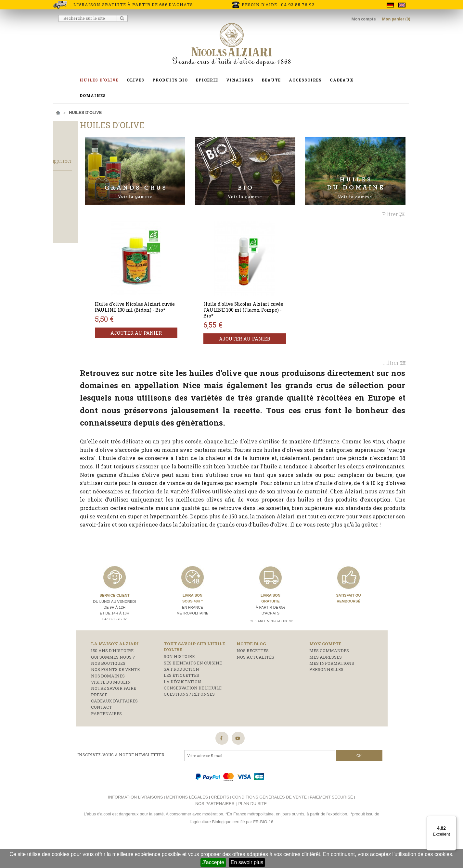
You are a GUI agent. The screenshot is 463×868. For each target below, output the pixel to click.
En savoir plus (247, 862)
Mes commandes (329, 677)
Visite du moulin (111, 708)
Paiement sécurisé (331, 823)
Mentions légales (187, 823)
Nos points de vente (115, 696)
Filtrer (393, 203)
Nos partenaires (215, 830)
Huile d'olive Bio (77, 223)
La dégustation (182, 708)
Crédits (220, 823)
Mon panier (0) (396, 19)
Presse (99, 721)
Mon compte (364, 19)
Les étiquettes (181, 701)
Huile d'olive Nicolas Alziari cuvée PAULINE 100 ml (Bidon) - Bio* (176, 298)
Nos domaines (108, 702)
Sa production (181, 695)
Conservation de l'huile (193, 714)
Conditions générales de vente (269, 823)
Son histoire (179, 683)
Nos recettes (253, 677)
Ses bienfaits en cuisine (193, 689)
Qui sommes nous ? (113, 683)
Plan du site (253, 830)
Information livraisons (135, 823)
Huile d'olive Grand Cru (85, 232)
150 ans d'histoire (112, 677)
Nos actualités (255, 683)
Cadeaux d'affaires (114, 727)
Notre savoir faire (114, 714)
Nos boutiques (108, 689)
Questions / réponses (189, 720)
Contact (102, 733)
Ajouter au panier (178, 327)
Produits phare (75, 215)
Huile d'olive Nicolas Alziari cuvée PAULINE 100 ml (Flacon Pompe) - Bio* (268, 298)
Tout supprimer (102, 174)
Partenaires (106, 739)
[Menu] (453, 820)
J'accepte (213, 862)
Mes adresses (326, 683)
